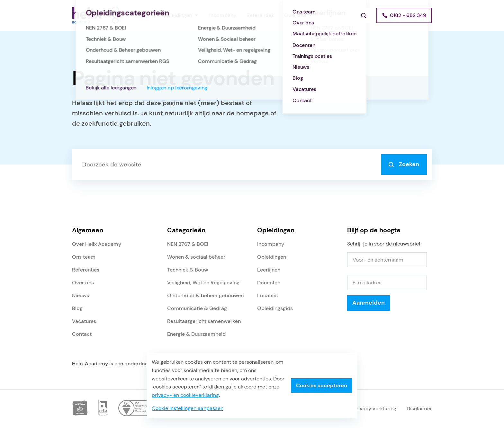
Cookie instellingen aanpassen (188, 408)
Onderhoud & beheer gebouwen (205, 295)
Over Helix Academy (97, 244)
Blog (77, 308)
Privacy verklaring (375, 409)
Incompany (223, 15)
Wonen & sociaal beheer (196, 257)
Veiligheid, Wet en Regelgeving (203, 283)
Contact (82, 334)
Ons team (84, 257)
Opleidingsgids (275, 308)
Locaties (267, 295)
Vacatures (84, 321)
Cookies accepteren (322, 385)
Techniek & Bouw (188, 270)
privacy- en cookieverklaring (185, 395)
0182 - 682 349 (408, 15)
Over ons (295, 15)
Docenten (269, 283)
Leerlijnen (269, 270)
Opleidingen (177, 15)
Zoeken (404, 164)
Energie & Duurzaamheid (196, 334)
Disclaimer (419, 409)
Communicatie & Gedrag (197, 308)
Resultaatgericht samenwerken (204, 321)
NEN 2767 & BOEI (188, 244)
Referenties (260, 15)
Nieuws (81, 295)
